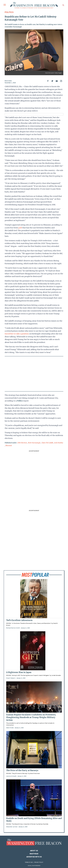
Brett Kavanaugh (34, 443)
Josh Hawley (59, 443)
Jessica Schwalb (11, 776)
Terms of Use (29, 862)
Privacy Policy (39, 862)
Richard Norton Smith (13, 628)
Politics (9, 12)
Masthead (34, 854)
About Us (34, 851)
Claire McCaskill (47, 443)
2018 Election (22, 443)
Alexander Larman (12, 827)
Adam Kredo (10, 728)
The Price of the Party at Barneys (22, 770)
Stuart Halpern (11, 678)
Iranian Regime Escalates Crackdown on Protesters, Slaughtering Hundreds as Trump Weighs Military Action (31, 717)
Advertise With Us (34, 857)
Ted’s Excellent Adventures (19, 620)
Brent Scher (8, 81)
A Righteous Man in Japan (19, 672)
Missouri (9, 446)
